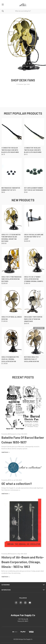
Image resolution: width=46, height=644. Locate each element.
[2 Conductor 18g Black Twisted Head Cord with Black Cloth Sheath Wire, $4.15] (34, 132)
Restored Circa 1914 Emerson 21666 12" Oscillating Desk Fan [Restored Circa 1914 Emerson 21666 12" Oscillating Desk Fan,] (31, 359)
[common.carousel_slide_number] (23, 51)
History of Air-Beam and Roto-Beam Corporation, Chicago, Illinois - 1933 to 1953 (23, 562)
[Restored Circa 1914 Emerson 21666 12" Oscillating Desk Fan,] (34, 341)
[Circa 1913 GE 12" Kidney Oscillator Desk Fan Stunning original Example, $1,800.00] (34, 261)
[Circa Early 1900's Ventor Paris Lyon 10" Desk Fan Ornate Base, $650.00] (34, 301)
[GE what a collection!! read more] (6, 494)
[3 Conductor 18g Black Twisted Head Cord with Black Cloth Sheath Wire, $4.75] (12, 132)
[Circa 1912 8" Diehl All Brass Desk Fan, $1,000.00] (12, 301)
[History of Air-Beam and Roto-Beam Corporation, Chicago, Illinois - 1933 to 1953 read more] (6, 577)
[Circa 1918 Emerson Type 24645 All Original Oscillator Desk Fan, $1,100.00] (12, 341)
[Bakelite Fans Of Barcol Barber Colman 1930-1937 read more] (6, 452)
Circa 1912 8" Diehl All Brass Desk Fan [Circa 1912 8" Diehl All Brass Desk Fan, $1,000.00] (12, 318)
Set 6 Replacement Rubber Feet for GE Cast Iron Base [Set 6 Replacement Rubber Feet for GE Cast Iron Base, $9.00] (33, 189)
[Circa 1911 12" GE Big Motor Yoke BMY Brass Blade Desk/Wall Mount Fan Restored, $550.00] (12, 218)
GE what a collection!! (17, 484)
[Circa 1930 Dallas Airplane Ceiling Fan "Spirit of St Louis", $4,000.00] (34, 218)
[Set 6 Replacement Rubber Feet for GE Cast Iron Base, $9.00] (34, 172)
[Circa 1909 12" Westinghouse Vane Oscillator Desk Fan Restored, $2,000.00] (12, 261)
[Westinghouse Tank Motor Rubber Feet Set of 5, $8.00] (12, 172)
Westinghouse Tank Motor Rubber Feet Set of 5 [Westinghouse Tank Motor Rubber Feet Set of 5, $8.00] (11, 189)
